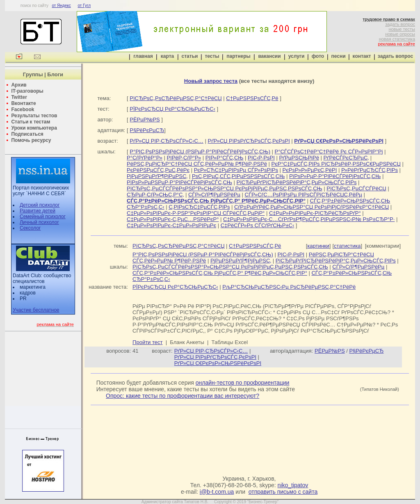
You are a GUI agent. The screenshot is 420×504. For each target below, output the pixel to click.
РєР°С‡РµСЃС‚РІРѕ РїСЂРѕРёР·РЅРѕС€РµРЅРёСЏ (336, 164)
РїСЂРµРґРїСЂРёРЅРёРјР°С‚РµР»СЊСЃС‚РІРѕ (297, 182)
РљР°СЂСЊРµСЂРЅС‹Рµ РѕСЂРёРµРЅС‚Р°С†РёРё (289, 287)
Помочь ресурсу (31, 140)
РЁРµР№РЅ (145, 120)
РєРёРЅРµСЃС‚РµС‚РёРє (158, 170)
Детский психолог (40, 205)
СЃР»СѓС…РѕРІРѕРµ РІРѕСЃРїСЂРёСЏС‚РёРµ (304, 195)
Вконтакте (23, 103)
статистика (347, 246)
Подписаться (27, 134)
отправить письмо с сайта (283, 492)
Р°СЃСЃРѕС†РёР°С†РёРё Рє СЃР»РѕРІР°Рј (329, 152)
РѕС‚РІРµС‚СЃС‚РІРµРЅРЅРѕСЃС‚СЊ (238, 176)
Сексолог (30, 228)
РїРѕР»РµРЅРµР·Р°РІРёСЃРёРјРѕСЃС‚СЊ (179, 182)
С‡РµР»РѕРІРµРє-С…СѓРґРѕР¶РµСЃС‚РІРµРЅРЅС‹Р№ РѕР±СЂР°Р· (309, 219)
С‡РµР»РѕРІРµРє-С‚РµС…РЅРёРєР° (173, 219)
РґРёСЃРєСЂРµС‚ (346, 158)
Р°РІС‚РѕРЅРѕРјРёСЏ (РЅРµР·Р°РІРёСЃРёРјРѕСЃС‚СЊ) (200, 152)
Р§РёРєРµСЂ (147, 130)
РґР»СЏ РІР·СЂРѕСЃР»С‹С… (167, 141)
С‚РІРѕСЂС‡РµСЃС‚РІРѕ (199, 207)
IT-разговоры (27, 91)
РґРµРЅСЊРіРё (299, 158)
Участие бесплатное (36, 310)
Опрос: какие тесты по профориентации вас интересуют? (183, 396)
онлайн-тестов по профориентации (243, 383)
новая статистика (397, 39)
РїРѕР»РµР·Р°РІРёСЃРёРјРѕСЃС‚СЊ (335, 176)
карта (167, 56)
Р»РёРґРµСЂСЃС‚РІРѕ (370, 170)
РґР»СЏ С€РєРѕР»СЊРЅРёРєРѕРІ (218, 363)
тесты (212, 56)
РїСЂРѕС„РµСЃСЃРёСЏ (356, 188)
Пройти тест (147, 342)
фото (318, 56)
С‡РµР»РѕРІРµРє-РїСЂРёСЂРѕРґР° (315, 213)
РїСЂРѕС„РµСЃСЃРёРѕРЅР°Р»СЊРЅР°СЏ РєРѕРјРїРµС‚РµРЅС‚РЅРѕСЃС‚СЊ (225, 188)
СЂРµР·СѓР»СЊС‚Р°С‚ (155, 195)
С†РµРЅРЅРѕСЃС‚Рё (252, 98)
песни (338, 56)
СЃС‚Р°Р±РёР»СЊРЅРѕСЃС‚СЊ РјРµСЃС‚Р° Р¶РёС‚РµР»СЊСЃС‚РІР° (220, 273)
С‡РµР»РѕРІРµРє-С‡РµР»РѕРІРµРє (171, 225)
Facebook (23, 109)
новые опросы (400, 34)
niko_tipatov (293, 485)
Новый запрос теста (211, 81)
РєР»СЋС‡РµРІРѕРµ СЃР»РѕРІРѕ (236, 170)
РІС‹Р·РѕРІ (261, 158)
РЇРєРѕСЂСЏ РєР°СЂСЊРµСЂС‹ (172, 109)
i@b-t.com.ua (217, 492)
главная (143, 56)
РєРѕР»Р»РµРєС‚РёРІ (310, 170)
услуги (297, 56)
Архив (19, 85)
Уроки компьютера (34, 128)
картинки (318, 246)
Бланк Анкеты (187, 342)
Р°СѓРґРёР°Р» (145, 158)
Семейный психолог (43, 217)
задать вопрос (400, 24)
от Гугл (84, 6)
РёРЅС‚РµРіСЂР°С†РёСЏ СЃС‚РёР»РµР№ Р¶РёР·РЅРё (197, 164)
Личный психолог (39, 222)
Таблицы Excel (230, 342)
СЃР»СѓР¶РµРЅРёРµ (214, 195)
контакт (362, 56)
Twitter (19, 97)
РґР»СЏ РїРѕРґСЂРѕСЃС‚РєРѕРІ (249, 141)
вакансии (269, 56)
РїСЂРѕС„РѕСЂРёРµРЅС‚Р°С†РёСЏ (176, 98)
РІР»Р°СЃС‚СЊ (225, 158)
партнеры (238, 56)
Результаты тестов (34, 116)
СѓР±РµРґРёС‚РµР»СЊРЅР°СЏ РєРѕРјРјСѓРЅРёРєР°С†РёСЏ (312, 207)
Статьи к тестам (31, 122)
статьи (190, 56)
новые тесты (402, 29)
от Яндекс (61, 6)
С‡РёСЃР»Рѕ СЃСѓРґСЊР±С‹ (258, 225)
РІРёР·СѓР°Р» (184, 158)
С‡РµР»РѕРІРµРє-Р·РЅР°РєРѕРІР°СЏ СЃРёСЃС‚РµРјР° (196, 213)
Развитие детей (38, 211)
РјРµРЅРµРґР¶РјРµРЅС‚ (157, 176)
